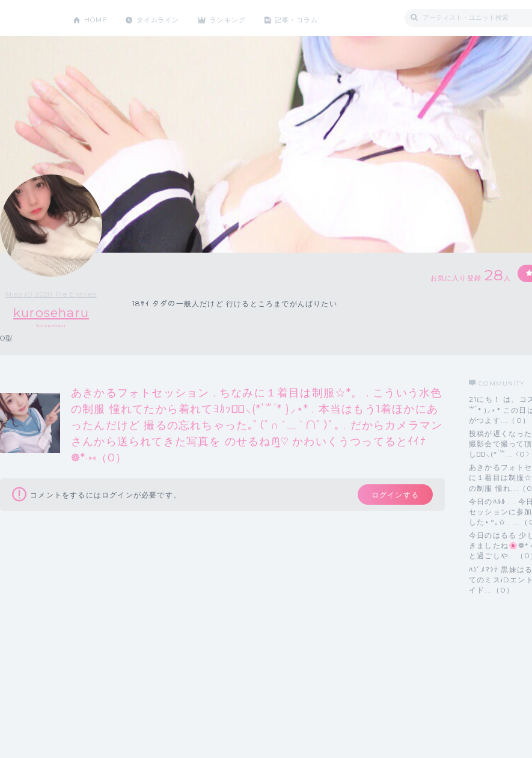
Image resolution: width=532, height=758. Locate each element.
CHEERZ (27, 18)
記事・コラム (314, 18)
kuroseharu (51, 313)
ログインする (389, 496)
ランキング (241, 18)
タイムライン (165, 18)
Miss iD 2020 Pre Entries (51, 294)
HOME (98, 18)
